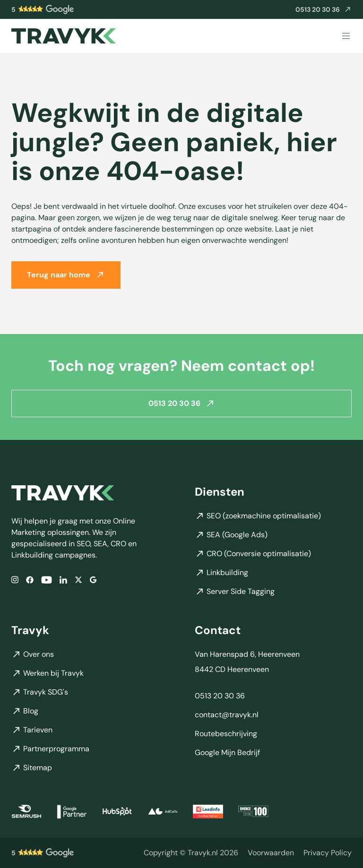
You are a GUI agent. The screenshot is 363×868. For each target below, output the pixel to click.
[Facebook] (30, 580)
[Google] (93, 580)
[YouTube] (47, 580)
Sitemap (32, 768)
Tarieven (32, 730)
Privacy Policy (328, 853)
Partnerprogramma (50, 749)
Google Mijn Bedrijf (227, 752)
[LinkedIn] (63, 580)
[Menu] (346, 36)
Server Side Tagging (235, 591)
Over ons (33, 654)
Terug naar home (66, 275)
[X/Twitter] (78, 580)
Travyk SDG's (40, 692)
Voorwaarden (271, 853)
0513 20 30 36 (182, 403)
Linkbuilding (221, 572)
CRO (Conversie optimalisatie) (253, 554)
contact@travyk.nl (227, 715)
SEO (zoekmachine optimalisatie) (258, 516)
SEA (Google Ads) (231, 535)
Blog (25, 711)
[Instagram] (15, 580)
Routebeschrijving (226, 734)
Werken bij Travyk (48, 673)
